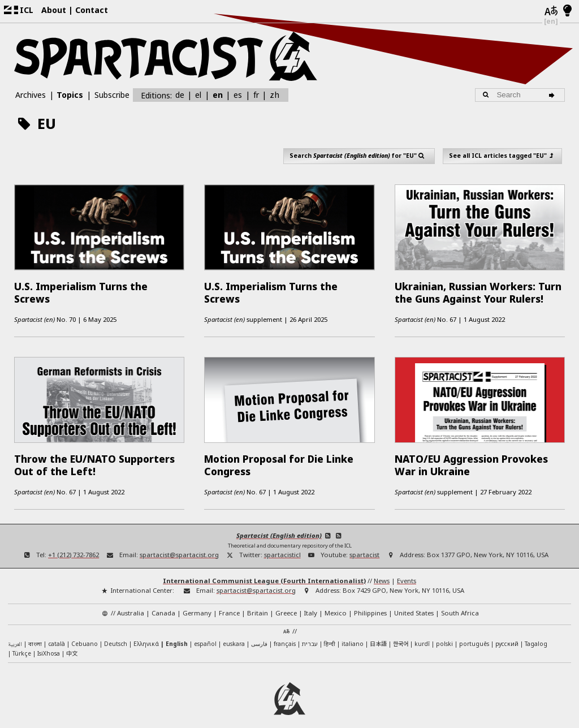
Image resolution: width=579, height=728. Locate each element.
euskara (234, 633)
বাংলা (35, 634)
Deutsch (116, 633)
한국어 (401, 633)
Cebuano (85, 633)
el (198, 95)
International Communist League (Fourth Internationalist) (264, 570)
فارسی (259, 633)
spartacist (364, 544)
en (218, 95)
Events (407, 570)
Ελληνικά (146, 633)
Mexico (336, 602)
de (180, 95)
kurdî (422, 633)
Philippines (370, 602)
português (474, 633)
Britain (258, 602)
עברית (310, 633)
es (238, 95)
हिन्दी (330, 633)
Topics (70, 95)
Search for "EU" (359, 156)
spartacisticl (282, 544)
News (382, 570)
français (285, 633)
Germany (197, 602)
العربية (15, 634)
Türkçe (22, 643)
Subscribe (112, 95)
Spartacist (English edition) (279, 525)
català (57, 633)
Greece (286, 602)
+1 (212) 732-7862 (74, 544)
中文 (72, 643)
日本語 (378, 633)
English (177, 633)
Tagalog (536, 633)
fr (256, 95)
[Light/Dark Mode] (567, 11)
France (229, 602)
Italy (311, 602)
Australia (131, 602)
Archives (31, 95)
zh (275, 94)
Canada (163, 602)
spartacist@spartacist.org (179, 544)
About (54, 10)
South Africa (460, 602)
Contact (92, 10)
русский (507, 633)
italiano (353, 633)
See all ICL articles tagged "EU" (502, 156)
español (205, 633)
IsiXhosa (49, 643)
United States (414, 602)
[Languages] (551, 11)
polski (444, 633)
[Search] (554, 95)
